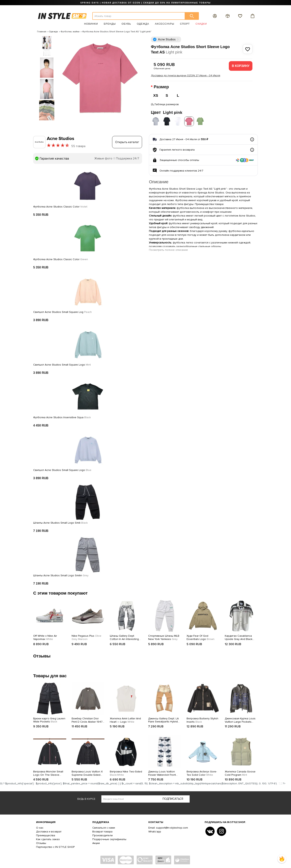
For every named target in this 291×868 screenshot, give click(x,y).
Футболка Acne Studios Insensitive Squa (62, 417)
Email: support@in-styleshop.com (168, 827)
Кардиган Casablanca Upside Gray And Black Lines (239, 637)
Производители (103, 834)
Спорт (185, 24)
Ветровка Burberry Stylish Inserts (202, 719)
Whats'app (155, 830)
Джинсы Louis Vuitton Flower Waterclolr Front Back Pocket (162, 772)
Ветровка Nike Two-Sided (126, 772)
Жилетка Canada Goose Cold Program (240, 772)
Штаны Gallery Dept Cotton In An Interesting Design (124, 637)
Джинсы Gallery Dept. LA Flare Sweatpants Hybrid (163, 719)
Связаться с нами (104, 827)
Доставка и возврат (49, 830)
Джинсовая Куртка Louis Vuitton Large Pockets (240, 719)
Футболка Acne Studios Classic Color (60, 206)
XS (156, 95)
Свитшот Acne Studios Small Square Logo (62, 364)
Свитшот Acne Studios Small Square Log (62, 311)
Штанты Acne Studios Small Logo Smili (60, 522)
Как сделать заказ (48, 838)
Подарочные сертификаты (109, 838)
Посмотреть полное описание (168, 249)
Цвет (167, 112)
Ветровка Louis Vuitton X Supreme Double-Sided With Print (87, 772)
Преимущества (46, 834)
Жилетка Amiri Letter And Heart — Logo (125, 719)
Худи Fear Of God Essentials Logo (200, 637)
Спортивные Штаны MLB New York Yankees (164, 637)
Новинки (91, 24)
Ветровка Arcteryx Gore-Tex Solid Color (202, 772)
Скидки (201, 24)
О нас (40, 827)
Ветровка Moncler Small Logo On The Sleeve (48, 772)
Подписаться (173, 798)
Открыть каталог (127, 141)
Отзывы (41, 842)
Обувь (126, 24)
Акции (96, 842)
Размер (162, 87)
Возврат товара (102, 830)
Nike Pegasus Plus (86, 637)
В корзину (241, 66)
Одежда (143, 24)
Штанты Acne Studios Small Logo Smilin (61, 575)
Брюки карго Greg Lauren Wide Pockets (49, 719)
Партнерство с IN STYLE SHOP (55, 846)
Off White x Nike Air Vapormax (45, 637)
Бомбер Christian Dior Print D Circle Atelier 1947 (87, 719)
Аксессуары (165, 24)
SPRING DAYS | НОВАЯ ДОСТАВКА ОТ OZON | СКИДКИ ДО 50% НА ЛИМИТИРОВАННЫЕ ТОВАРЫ (145, 3)
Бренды (110, 24)
